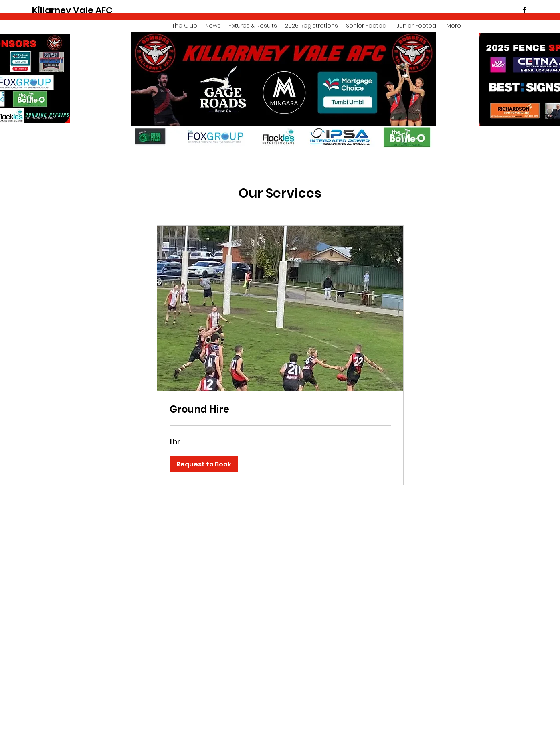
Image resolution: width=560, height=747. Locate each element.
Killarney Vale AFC (72, 10)
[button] (204, 464)
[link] (280, 409)
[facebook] (524, 10)
